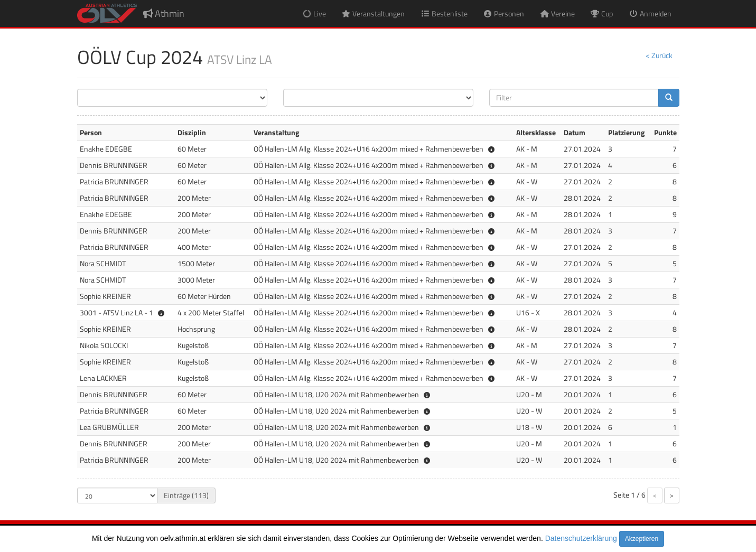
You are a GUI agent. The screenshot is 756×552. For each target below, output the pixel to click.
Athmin (164, 13)
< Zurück (659, 55)
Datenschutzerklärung (581, 538)
